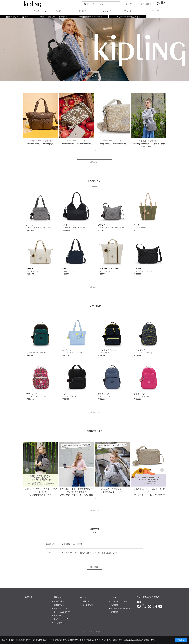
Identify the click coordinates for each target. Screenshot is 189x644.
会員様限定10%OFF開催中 (17, 17)
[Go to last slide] (27, 123)
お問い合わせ (88, 601)
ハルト (65, 225)
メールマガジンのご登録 (149, 597)
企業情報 (114, 612)
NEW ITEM (59, 11)
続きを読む (94, 567)
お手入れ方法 (59, 623)
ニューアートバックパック (109, 269)
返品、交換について (62, 609)
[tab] (94, 150)
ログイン (129, 4)
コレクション (106, 11)
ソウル (29, 350)
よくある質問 (88, 605)
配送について (59, 605)
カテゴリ (35, 11)
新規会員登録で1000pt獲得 (91, 17)
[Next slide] (185, 50)
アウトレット (130, 11)
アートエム (31, 269)
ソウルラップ (139, 350)
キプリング (154, 11)
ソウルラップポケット (107, 350)
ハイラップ (67, 350)
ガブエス (102, 225)
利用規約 (114, 605)
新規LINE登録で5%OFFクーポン (53, 17)
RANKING (83, 11)
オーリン (30, 225)
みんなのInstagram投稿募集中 (128, 17)
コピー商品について (62, 612)
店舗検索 (29, 597)
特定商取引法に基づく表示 (121, 609)
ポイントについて (61, 619)
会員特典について (61, 616)
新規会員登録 (146, 4)
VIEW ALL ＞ (95, 162)
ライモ (137, 225)
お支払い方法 (59, 601)
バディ (65, 394)
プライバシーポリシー (120, 601)
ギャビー (138, 269)
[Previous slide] (4, 50)
